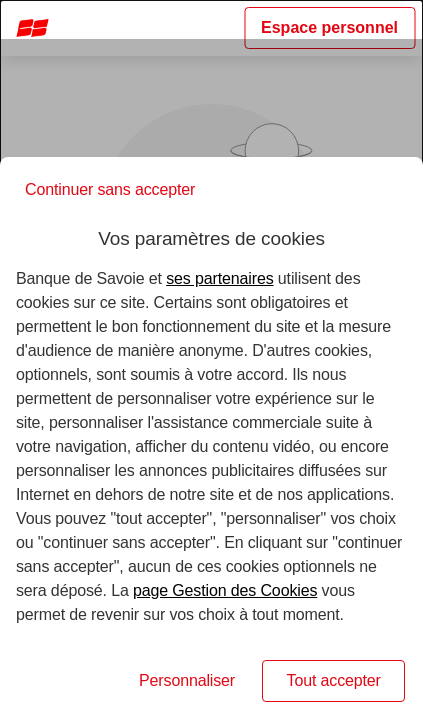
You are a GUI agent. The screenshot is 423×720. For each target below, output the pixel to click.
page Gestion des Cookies (225, 590)
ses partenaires (219, 278)
